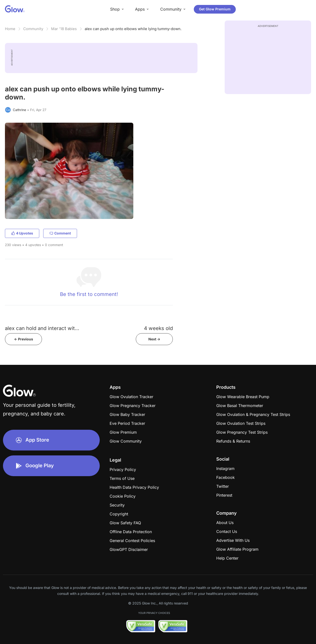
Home (10, 29)
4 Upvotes (22, 233)
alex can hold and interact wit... (42, 328)
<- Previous (24, 339)
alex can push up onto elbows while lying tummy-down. (133, 29)
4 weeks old (158, 328)
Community (33, 29)
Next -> (154, 339)
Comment (60, 233)
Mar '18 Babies (64, 29)
